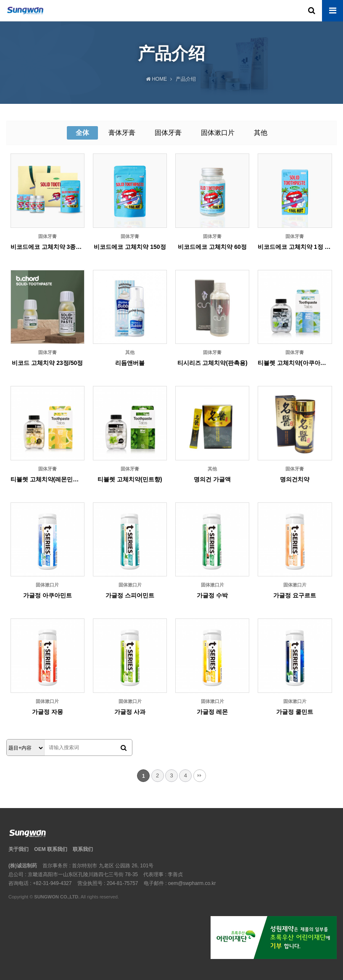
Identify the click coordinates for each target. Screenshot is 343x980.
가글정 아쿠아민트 (47, 595)
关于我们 (18, 849)
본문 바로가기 (0, 0)
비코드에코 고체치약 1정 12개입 (295, 247)
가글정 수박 (212, 595)
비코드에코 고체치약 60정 (212, 247)
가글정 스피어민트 (130, 595)
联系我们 (83, 849)
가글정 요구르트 (295, 595)
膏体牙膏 (122, 133)
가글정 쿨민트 (295, 712)
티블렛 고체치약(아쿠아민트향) (295, 363)
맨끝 (200, 776)
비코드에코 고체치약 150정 (130, 247)
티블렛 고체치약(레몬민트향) (48, 479)
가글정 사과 (130, 712)
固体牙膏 (168, 133)
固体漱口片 (218, 133)
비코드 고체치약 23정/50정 (47, 363)
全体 (82, 133)
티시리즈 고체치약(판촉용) (212, 363)
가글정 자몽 (47, 712)
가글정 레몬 (212, 712)
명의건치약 (295, 479)
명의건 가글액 (212, 479)
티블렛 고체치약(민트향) (130, 479)
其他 (261, 133)
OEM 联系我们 (51, 849)
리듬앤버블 (130, 363)
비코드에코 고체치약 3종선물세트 (48, 247)
